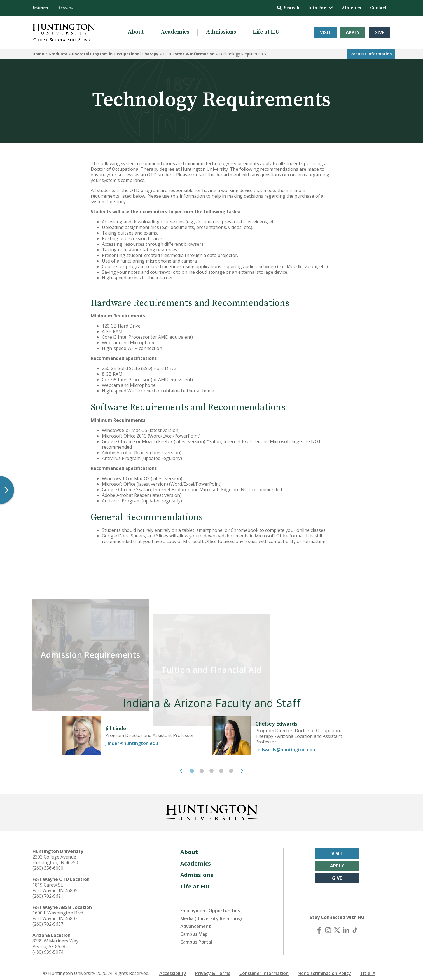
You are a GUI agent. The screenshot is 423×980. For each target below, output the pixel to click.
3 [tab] (211, 766)
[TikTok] (355, 925)
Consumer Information (264, 968)
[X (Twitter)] (337, 925)
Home (38, 54)
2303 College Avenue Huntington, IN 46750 (55, 855)
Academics (175, 32)
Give (379, 32)
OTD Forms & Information (189, 54)
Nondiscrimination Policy (324, 968)
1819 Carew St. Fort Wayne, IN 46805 (55, 883)
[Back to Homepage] (212, 806)
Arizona (65, 8)
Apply (353, 32)
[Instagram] (328, 925)
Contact (378, 8)
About (136, 32)
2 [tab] (202, 766)
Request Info (371, 54)
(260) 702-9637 (48, 919)
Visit (326, 32)
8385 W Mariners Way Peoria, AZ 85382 (55, 939)
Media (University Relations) (211, 913)
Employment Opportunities (210, 906)
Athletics (351, 8)
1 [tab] (192, 766)
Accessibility (173, 968)
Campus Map (194, 929)
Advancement (196, 921)
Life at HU (266, 32)
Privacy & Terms (213, 968)
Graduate (58, 54)
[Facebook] (319, 925)
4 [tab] (221, 766)
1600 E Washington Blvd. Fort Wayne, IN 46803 (58, 911)
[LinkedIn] (346, 925)
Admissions (221, 32)
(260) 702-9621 (48, 891)
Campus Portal (196, 937)
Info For (321, 8)
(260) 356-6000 (48, 863)
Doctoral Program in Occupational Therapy (115, 54)
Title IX (368, 968)
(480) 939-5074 (48, 947)
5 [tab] (231, 766)
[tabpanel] (137, 731)
